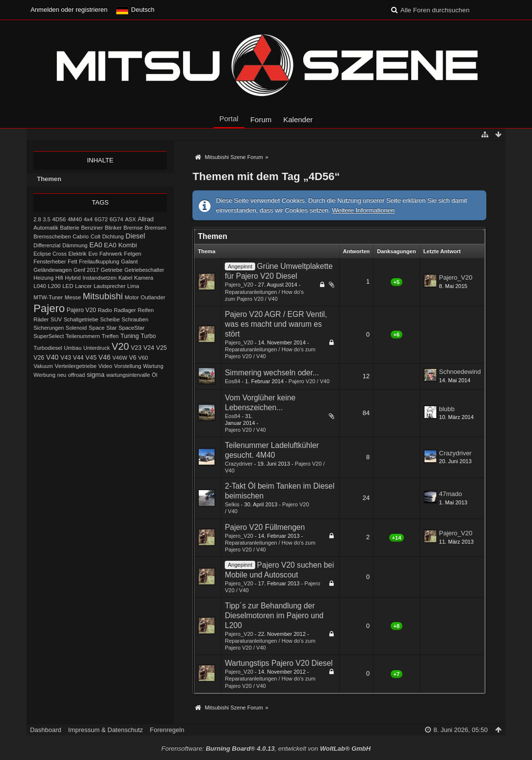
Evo (93, 254)
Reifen (146, 310)
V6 (133, 358)
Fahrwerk (111, 254)
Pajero (49, 308)
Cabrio (81, 236)
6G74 (116, 219)
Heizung (43, 278)
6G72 (101, 219)
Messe (73, 297)
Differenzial (47, 245)
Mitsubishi (103, 296)
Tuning (130, 336)
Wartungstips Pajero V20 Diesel (279, 663)
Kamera (144, 278)
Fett (72, 262)
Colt (95, 236)
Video (105, 366)
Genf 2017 (86, 270)
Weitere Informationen (364, 210)
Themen (49, 179)
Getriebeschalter (144, 270)
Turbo (148, 336)
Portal (229, 118)
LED (68, 286)
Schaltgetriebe (81, 319)
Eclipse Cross (50, 254)
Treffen (110, 336)
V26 (39, 358)
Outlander (153, 297)
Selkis (232, 504)
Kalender (298, 119)
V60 (143, 358)
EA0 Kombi (120, 245)
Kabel (125, 278)
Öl (154, 375)
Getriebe (112, 270)
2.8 (37, 219)
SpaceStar (131, 328)
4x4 (88, 219)
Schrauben (135, 319)
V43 (66, 358)
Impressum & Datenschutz (106, 730)
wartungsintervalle (128, 375)
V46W (120, 358)
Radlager (125, 310)
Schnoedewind (460, 372)
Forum (261, 119)
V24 (149, 348)
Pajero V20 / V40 (309, 381)
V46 (105, 357)
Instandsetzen (99, 278)
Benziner (92, 228)
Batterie (69, 228)
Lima (133, 286)
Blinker (113, 228)
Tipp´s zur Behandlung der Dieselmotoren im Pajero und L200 (274, 616)
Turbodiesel (48, 348)
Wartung (153, 366)
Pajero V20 (81, 310)
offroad (77, 375)
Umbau (73, 348)
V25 (161, 348)
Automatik (46, 228)
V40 (53, 357)
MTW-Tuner (48, 297)
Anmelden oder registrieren (69, 10)
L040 (40, 286)
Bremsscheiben (52, 236)
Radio (105, 310)
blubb (447, 409)
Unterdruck (97, 348)
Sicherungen (49, 328)
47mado (451, 494)
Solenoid (76, 328)
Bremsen (156, 228)
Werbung (44, 375)
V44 (79, 358)
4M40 (75, 219)
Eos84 (232, 381)
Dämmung (75, 245)
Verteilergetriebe (76, 366)
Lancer (83, 286)
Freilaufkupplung (99, 262)
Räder (41, 319)
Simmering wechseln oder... (272, 373)
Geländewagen (53, 270)
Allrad (146, 219)
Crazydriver (239, 464)
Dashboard (46, 730)
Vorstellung (128, 366)
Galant (129, 261)
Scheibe (110, 319)
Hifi (59, 278)
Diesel (135, 236)
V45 (91, 357)
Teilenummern (83, 336)
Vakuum (43, 366)
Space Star (102, 328)
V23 (136, 348)
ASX (131, 219)
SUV (56, 319)
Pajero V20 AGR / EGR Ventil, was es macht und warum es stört (276, 324)
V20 (120, 346)
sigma (96, 375)
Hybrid (73, 278)
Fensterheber (50, 262)
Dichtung (113, 236)
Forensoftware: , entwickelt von (266, 748)
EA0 (96, 245)
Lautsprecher (110, 286)
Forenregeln (167, 730)
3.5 (47, 219)
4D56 (59, 219)
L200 (54, 286)
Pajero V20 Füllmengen (265, 527)
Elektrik (77, 254)
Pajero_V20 (239, 285)
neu (62, 375)
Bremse (133, 228)
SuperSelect (49, 336)
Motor (132, 297)
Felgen (133, 254)
